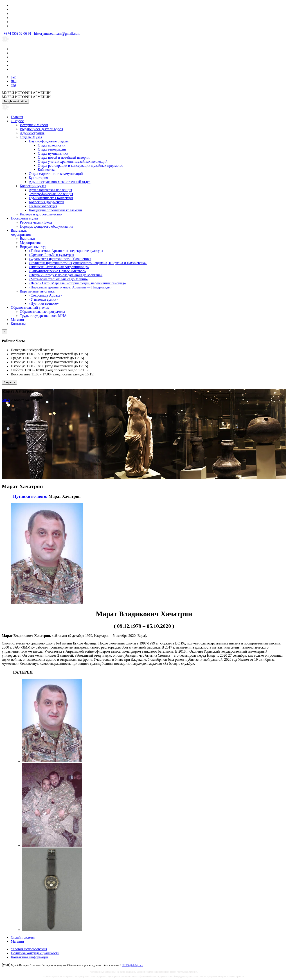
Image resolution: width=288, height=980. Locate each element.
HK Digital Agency (132, 965)
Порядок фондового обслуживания (46, 226)
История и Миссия (34, 125)
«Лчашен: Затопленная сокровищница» (59, 267)
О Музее (17, 121)
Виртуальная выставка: (37, 291)
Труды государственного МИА (43, 316)
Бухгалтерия (38, 178)
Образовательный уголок (30, 307)
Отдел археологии (52, 145)
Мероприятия (30, 243)
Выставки (27, 239)
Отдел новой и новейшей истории (64, 157)
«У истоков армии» (43, 299)
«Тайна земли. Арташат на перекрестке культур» (66, 251)
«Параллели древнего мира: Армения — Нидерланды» (71, 287)
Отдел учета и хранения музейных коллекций (73, 161)
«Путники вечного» (44, 303)
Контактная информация (30, 957)
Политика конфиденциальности (35, 953)
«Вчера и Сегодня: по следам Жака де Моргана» (66, 275)
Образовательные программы (42, 312)
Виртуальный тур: (34, 247)
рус (13, 77)
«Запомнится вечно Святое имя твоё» (57, 271)
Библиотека (47, 170)
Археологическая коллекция (50, 190)
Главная (17, 117)
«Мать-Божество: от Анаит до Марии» (58, 279)
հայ (14, 81)
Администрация (32, 133)
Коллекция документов (46, 202)
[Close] (4, 332)
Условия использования (29, 949)
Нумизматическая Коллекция (51, 198)
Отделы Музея (31, 137)
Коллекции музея (33, 186)
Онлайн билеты (23, 937)
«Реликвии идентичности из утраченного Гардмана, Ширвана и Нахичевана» (88, 263)
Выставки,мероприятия (21, 232)
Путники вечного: (30, 496)
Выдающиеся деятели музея (41, 129)
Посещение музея (24, 218)
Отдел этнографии (52, 149)
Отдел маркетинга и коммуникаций (56, 174)
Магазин (17, 320)
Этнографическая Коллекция (51, 194)
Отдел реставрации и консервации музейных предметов (81, 166)
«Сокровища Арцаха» (45, 295)
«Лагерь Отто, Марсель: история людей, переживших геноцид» (77, 283)
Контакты (18, 324)
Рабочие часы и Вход (36, 222)
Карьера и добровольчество (41, 214)
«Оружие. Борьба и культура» (52, 255)
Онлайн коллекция (43, 206)
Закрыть (9, 382)
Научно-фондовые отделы (49, 141)
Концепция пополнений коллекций (55, 210)
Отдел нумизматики (53, 153)
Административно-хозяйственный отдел (60, 182)
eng (13, 85)
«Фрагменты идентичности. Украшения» (60, 259)
